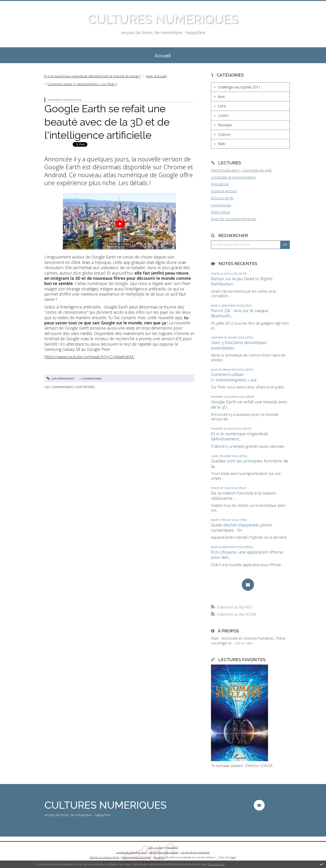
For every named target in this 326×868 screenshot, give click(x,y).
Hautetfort (173, 847)
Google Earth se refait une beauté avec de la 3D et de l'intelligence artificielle (107, 122)
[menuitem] (163, 55)
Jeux (221, 96)
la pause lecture (224, 191)
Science (224, 134)
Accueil (163, 56)
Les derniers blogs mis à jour (131, 852)
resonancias (221, 205)
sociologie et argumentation (233, 177)
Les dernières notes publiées (164, 852)
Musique (225, 125)
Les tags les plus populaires (195, 852)
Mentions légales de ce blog (136, 857)
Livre (222, 106)
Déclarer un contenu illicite (104, 857)
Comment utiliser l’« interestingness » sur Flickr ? (82, 84)
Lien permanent (60, 379)
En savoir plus (216, 864)
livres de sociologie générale (234, 219)
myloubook (220, 184)
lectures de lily (222, 198)
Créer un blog (155, 847)
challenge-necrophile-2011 (239, 87)
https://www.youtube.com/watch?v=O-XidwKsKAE (89, 357)
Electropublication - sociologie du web (241, 170)
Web (222, 144)
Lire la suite (243, 643)
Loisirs (223, 115)
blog (233, 857)
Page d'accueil (156, 76)
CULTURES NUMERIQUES (163, 19)
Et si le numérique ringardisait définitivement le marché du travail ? (92, 76)
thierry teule (221, 212)
